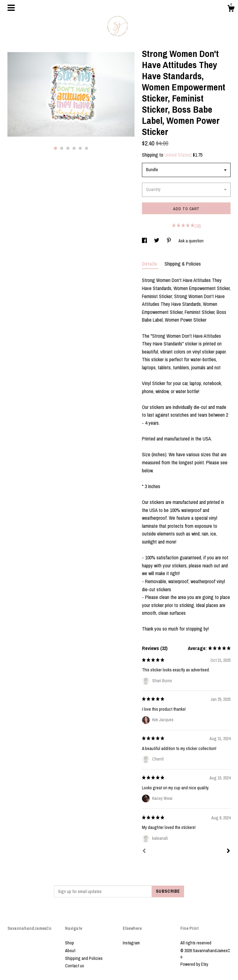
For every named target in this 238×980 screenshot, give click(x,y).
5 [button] (80, 148)
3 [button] (68, 148)
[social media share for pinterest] (169, 241)
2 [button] (62, 148)
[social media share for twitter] (157, 241)
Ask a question (191, 241)
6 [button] (86, 148)
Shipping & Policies (183, 264)
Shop (70, 943)
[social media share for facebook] (145, 241)
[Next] (228, 852)
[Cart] (231, 9)
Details (150, 264)
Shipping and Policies (84, 958)
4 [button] (74, 148)
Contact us (75, 966)
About (70, 951)
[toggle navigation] (11, 8)
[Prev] (144, 852)
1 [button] (55, 148)
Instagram (131, 943)
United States (178, 155)
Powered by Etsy (194, 964)
